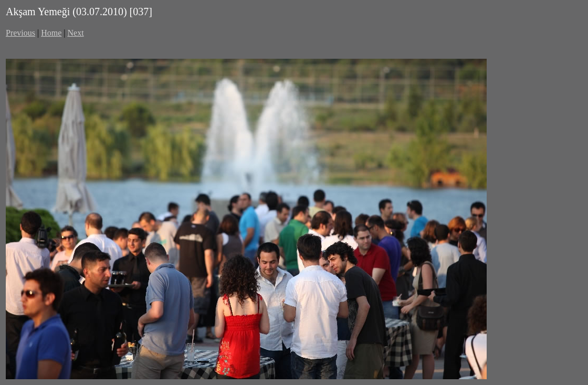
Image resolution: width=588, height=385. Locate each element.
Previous (20, 33)
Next (76, 33)
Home (51, 33)
